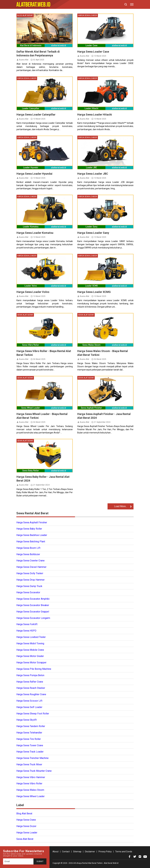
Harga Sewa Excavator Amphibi (33, 599)
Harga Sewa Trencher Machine (32, 758)
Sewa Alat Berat (25, 315)
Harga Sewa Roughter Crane (31, 694)
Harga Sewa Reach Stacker (31, 688)
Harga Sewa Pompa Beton (30, 675)
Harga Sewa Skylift (27, 720)
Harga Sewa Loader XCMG (94, 292)
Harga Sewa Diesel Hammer (31, 567)
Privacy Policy (105, 852)
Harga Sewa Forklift (27, 624)
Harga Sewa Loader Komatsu (35, 233)
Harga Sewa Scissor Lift (29, 701)
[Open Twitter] (135, 857)
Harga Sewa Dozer (26, 826)
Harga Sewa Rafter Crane (30, 682)
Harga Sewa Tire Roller (29, 739)
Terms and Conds (124, 852)
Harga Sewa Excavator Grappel (33, 612)
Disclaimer (90, 852)
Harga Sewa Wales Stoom (30, 790)
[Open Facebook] (130, 857)
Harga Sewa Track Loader (30, 752)
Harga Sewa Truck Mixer (29, 764)
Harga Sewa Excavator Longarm (33, 618)
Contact (66, 852)
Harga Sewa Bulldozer (28, 554)
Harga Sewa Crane (26, 820)
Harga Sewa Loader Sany (93, 233)
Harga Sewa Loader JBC (93, 174)
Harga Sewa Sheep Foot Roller (33, 714)
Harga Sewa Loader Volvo (33, 292)
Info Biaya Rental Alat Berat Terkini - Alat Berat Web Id (96, 863)
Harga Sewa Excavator (28, 592)
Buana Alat (24, 60)
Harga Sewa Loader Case (93, 52)
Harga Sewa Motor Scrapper (31, 663)
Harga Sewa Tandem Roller (31, 726)
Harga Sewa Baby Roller (29, 529)
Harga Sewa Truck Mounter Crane (34, 771)
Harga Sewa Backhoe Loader (32, 535)
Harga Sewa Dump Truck (29, 586)
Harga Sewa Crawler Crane (30, 561)
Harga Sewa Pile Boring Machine (34, 669)
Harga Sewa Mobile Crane (30, 650)
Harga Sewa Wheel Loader (30, 796)
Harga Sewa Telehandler (29, 733)
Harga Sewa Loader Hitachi (95, 115)
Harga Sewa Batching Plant (31, 542)
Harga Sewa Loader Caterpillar (36, 115)
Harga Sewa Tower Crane (30, 745)
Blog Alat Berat (25, 15)
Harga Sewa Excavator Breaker (33, 605)
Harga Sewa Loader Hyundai (34, 174)
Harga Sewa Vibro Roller (29, 784)
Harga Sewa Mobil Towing (30, 643)
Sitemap (77, 852)
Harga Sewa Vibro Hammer (31, 777)
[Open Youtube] (145, 857)
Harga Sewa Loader (88, 15)
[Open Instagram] (140, 857)
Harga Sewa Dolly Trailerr (30, 573)
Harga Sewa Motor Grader (30, 656)
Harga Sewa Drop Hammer (30, 580)
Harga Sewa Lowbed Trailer (31, 637)
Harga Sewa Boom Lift (28, 548)
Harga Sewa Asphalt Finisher (32, 522)
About (56, 852)
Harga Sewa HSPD (26, 631)
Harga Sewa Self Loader (29, 707)
